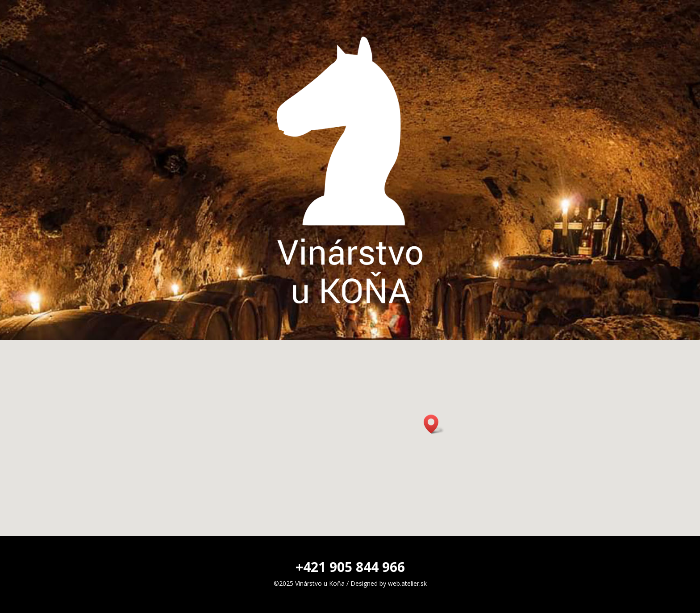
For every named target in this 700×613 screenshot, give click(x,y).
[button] (434, 424)
